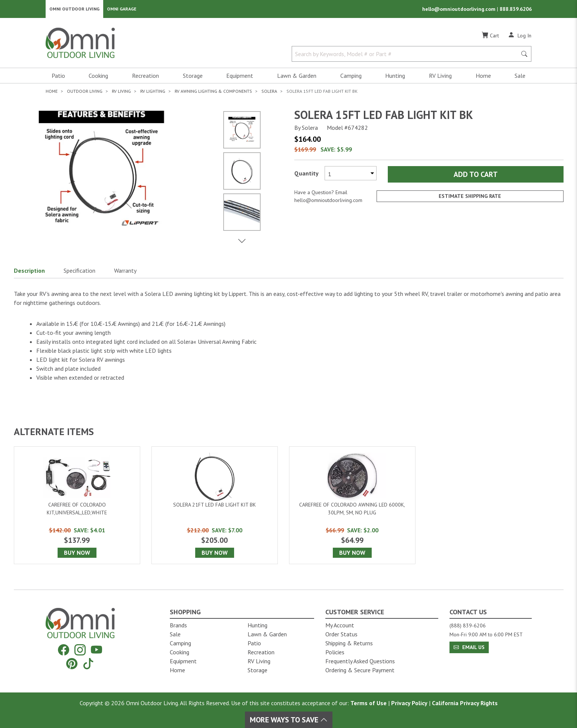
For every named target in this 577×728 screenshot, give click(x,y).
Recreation (145, 77)
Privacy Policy (409, 703)
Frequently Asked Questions (360, 661)
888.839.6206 (516, 10)
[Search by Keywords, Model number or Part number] (407, 55)
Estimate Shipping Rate (470, 198)
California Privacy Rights (465, 703)
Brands (178, 625)
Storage (193, 77)
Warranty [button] (125, 272)
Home (483, 77)
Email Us (469, 647)
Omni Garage (122, 10)
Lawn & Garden (297, 77)
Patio (58, 77)
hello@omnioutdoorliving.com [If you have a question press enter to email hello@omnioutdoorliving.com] (328, 202)
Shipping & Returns (349, 643)
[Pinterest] (72, 663)
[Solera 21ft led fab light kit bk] (215, 507)
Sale (520, 77)
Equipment (240, 77)
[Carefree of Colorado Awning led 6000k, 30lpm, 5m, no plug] (352, 507)
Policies (335, 652)
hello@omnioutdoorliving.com (460, 10)
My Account (340, 625)
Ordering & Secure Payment (360, 670)
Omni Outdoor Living (74, 10)
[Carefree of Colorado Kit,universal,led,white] (77, 507)
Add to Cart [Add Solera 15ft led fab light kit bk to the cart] (476, 176)
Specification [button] (79, 272)
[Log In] (520, 37)
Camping (351, 77)
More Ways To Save (289, 720)
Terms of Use (369, 703)
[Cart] (490, 37)
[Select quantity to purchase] (351, 175)
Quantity (306, 175)
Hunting (395, 77)
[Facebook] (64, 650)
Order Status (341, 634)
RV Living (440, 77)
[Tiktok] (88, 663)
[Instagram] (80, 650)
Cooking (98, 77)
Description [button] (29, 272)
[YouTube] (96, 650)
